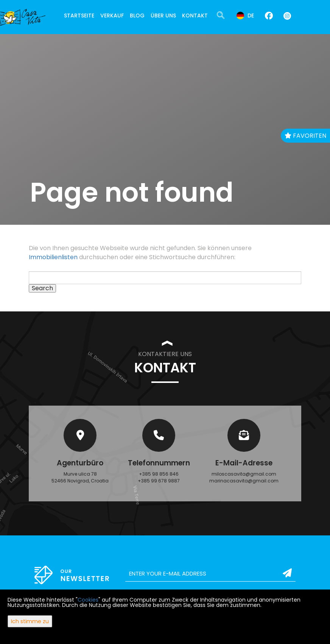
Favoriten (305, 136)
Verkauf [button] (112, 16)
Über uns (163, 16)
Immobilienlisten (53, 257)
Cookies (88, 600)
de (245, 16)
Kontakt (195, 16)
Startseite (79, 16)
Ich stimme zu (30, 621)
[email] (210, 574)
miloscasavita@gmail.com (244, 474)
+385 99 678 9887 (159, 481)
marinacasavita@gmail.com (244, 481)
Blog (137, 16)
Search (42, 288)
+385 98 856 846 (159, 474)
